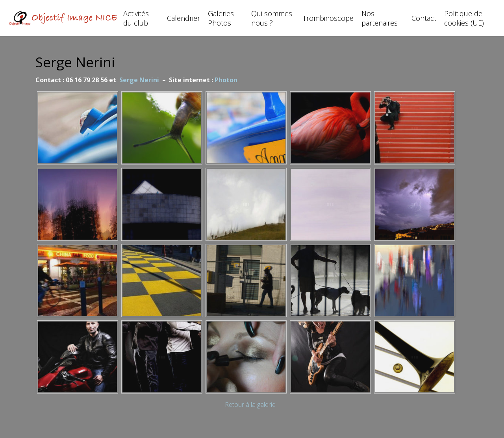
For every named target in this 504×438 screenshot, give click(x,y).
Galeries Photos (221, 18)
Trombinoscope (328, 18)
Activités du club (136, 18)
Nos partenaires (380, 18)
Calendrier (183, 18)
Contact (424, 18)
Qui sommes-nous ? (273, 18)
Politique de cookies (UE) (464, 18)
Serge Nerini (139, 80)
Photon (226, 80)
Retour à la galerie (250, 405)
